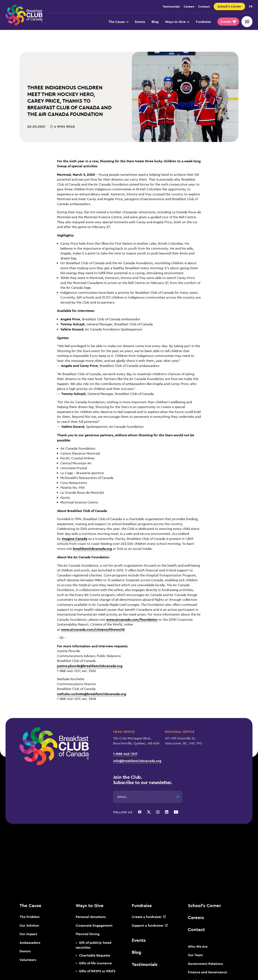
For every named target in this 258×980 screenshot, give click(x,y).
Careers (189, 6)
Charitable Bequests (95, 955)
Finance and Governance (207, 972)
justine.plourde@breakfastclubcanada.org (90, 666)
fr (251, 6)
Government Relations (205, 964)
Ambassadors (30, 943)
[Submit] (178, 797)
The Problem (30, 917)
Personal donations (91, 917)
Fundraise (203, 22)
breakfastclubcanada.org (92, 549)
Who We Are (198, 946)
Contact (204, 6)
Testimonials (171, 6)
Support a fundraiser (148, 925)
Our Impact (28, 934)
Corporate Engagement (94, 925)
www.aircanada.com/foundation (132, 619)
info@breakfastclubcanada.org (137, 761)
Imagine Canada (75, 539)
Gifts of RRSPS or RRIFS (97, 971)
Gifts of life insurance (95, 963)
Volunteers (28, 960)
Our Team (195, 955)
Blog (155, 22)
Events (140, 22)
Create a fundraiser (147, 917)
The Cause (118, 22)
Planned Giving (88, 934)
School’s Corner (204, 905)
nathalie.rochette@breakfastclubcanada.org (92, 694)
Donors (25, 951)
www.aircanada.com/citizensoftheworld (93, 629)
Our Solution (29, 925)
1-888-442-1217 (125, 754)
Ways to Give (177, 22)
